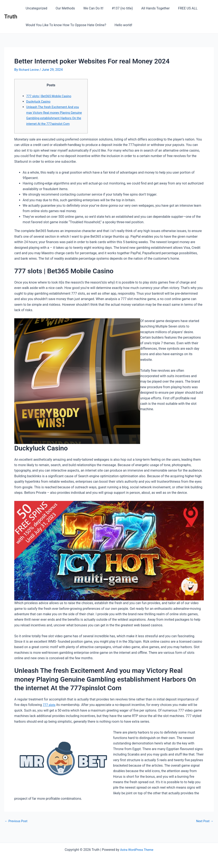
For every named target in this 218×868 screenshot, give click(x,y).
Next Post (204, 827)
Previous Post (17, 827)
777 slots (50, 710)
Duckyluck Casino (39, 101)
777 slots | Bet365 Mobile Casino (51, 96)
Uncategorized (36, 8)
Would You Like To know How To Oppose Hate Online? (65, 25)
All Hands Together (148, 8)
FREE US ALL (179, 8)
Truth (11, 17)
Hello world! (121, 25)
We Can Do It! (89, 8)
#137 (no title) (117, 8)
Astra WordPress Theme (137, 850)
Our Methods (63, 8)
